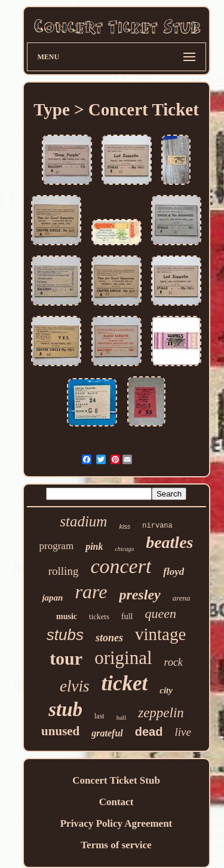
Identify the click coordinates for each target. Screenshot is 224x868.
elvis (74, 686)
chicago (124, 549)
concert (121, 566)
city (166, 690)
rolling (64, 571)
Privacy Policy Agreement (116, 823)
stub (65, 709)
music (67, 616)
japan (52, 598)
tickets (99, 616)
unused (60, 731)
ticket (125, 683)
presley (139, 595)
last (99, 716)
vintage (160, 634)
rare (91, 592)
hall (122, 717)
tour (66, 658)
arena (182, 598)
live (182, 732)
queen (160, 613)
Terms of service (116, 845)
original (123, 658)
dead (149, 732)
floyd (174, 572)
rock (174, 662)
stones (109, 638)
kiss (125, 526)
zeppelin (161, 713)
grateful (107, 733)
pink (94, 546)
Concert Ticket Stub (116, 780)
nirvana (157, 526)
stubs (65, 635)
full (127, 616)
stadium (83, 521)
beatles (169, 542)
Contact (116, 802)
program (57, 546)
